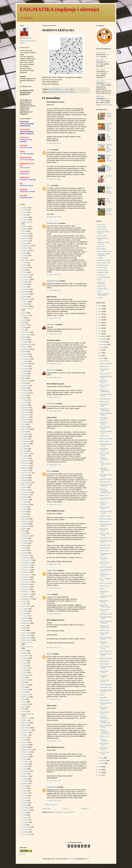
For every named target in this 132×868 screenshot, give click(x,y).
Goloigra (24, 337)
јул (101, 350)
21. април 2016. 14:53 (54, 364)
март (102, 758)
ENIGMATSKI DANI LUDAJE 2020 (109, 127)
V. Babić (24, 759)
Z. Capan (25, 796)
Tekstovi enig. (26, 752)
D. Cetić (24, 272)
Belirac (49, 594)
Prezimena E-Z (26, 565)
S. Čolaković (26, 656)
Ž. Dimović (25, 803)
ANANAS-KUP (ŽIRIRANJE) (104, 410)
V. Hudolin (25, 764)
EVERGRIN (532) (105, 482)
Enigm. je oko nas (27, 309)
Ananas (24, 231)
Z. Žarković (25, 829)
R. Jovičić (25, 611)
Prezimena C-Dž (27, 560)
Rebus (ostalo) (26, 633)
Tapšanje (24, 747)
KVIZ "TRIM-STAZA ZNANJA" (109, 137)
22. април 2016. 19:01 (54, 781)
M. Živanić (25, 458)
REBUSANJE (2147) (104, 709)
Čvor (23, 270)
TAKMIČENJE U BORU (105, 575)
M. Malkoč (25, 436)
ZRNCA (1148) (104, 441)
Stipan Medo (26, 723)
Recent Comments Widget (106, 105)
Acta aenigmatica (27, 222)
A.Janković (25, 220)
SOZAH (24, 702)
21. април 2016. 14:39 (54, 334)
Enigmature (25, 315)
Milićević (24, 487)
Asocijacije (25, 236)
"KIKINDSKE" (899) (106, 687)
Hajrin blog (101, 247)
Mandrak (50, 471)
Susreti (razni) (26, 728)
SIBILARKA (103, 698)
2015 (100, 767)
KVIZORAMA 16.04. (106, 567)
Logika (24, 424)
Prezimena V (26, 596)
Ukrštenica (72, 92)
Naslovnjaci (25, 519)
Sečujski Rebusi (103, 289)
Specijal (24, 707)
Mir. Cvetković (26, 492)
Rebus (24, 630)
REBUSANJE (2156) (104, 382)
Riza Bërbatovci (101, 52)
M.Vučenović (26, 466)
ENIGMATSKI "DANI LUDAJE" (105, 606)
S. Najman (25, 658)
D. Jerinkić (25, 277)
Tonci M (49, 150)
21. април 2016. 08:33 (54, 143)
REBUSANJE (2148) (104, 672)
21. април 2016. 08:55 (54, 217)
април (102, 358)
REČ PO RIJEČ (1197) (104, 508)
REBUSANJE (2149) (104, 643)
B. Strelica (25, 255)
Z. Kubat (24, 815)
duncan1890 (72, 859)
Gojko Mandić (26, 335)
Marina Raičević (27, 473)
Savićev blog (102, 286)
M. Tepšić (25, 456)
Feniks (24, 327)
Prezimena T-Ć (26, 592)
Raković (24, 626)
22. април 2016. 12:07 (54, 647)
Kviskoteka (25, 390)
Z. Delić (24, 800)
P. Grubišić (25, 543)
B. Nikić (24, 253)
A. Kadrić (25, 210)
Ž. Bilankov (25, 793)
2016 (100, 334)
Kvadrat (24, 388)
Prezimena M (26, 577)
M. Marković (25, 444)
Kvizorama (59, 92)
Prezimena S (26, 587)
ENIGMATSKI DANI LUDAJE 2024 (109, 148)
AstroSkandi (25, 238)
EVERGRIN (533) (105, 399)
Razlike (24, 628)
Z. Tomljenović (26, 827)
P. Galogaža (25, 541)
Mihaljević (65, 92)
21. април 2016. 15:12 (54, 377)
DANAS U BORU (105, 516)
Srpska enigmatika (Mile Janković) (104, 294)
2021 (100, 320)
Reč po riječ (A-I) (27, 640)
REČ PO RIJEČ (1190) (104, 753)
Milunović (25, 490)
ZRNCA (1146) (104, 522)
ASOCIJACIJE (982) (104, 370)
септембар (104, 345)
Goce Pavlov (26, 332)
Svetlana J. (25, 735)
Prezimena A (26, 555)
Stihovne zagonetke (28, 714)
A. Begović (25, 208)
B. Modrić (25, 248)
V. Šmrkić (25, 774)
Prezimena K (26, 572)
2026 (100, 306)
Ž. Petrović (25, 820)
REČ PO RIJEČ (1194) (104, 611)
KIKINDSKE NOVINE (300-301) (105, 470)
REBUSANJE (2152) (104, 530)
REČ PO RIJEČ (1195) (104, 563)
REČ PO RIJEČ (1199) (104, 428)
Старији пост (85, 809)
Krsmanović (25, 386)
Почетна (66, 809)
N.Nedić (24, 512)
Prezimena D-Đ (27, 563)
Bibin (23, 258)
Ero (23, 318)
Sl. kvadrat (25, 690)
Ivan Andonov (102, 249)
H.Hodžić (25, 339)
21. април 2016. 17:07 (54, 465)
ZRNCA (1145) (104, 551)
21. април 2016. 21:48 (54, 588)
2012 (100, 775)
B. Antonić (25, 241)
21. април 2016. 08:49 (54, 179)
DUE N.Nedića (102, 236)
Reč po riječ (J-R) (27, 643)
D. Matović (25, 282)
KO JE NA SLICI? (105, 374)
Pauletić (24, 548)
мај (101, 356)
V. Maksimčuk (26, 771)
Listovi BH (25, 407)
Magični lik (25, 468)
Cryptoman (25, 268)
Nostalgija (25, 524)
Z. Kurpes (25, 817)
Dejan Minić (25, 294)
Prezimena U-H (27, 594)
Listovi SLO (25, 417)
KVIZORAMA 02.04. (106, 651)
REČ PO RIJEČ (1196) (104, 534)
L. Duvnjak (25, 400)
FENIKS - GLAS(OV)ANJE (109, 115)
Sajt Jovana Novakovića (101, 283)
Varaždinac (25, 783)
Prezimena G (26, 567)
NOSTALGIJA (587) (106, 583)
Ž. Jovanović (26, 810)
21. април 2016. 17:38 (54, 504)
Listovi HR (25, 410)
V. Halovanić (26, 762)
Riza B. (100, 280)
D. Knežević (25, 280)
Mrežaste (25, 497)
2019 (100, 325)
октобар (103, 342)
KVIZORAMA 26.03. (106, 685)
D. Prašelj (25, 284)
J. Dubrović (25, 356)
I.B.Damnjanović (27, 344)
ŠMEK (100, 291)
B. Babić (24, 243)
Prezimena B (26, 558)
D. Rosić (24, 287)
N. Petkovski (26, 504)
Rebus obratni (26, 635)
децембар (103, 336)
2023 (100, 314)
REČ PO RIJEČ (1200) (104, 386)
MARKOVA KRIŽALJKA (104, 717)
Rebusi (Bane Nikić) (104, 277)
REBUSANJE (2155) (104, 423)
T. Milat (24, 740)
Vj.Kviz (24, 786)
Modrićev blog (102, 268)
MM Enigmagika (103, 265)
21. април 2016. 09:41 (54, 290)
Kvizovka (24, 398)
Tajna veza (25, 742)
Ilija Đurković (26, 349)
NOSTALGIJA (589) (106, 439)
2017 (100, 331)
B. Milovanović (26, 246)
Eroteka (24, 320)
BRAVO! (102, 589)
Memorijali (25, 478)
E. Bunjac (25, 301)
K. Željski (25, 373)
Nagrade (24, 517)
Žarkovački (25, 832)
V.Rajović (25, 779)
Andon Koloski (101, 69)
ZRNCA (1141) (104, 700)
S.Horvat (24, 673)
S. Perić (24, 660)
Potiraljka (25, 553)
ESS (23, 323)
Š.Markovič (25, 675)
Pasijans (24, 546)
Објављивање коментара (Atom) (64, 812)
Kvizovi (24, 395)
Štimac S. (25, 720)
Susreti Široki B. (27, 730)
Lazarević (25, 405)
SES (23, 682)
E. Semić (24, 304)
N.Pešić (24, 514)
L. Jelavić (25, 403)
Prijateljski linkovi (27, 599)
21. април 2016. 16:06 (54, 411)
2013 (100, 772)
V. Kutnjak (25, 767)
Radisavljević (26, 623)
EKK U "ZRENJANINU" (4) (105, 464)
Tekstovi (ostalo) (27, 750)
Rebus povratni (26, 638)
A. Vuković (25, 217)
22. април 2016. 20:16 (54, 800)
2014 (100, 770)
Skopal (24, 687)
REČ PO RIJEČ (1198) (104, 454)
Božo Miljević (26, 260)
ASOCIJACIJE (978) (104, 744)
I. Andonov (25, 342)
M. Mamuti (25, 439)
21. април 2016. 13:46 (54, 318)
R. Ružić (24, 614)
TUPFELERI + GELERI (104, 419)
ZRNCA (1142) (104, 661)
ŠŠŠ (23, 709)
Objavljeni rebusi (103, 272)
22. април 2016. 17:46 (54, 741)
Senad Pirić (25, 680)
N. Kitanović (25, 500)
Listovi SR (25, 420)
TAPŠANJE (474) (105, 545)
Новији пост (47, 809)
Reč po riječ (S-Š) (27, 647)
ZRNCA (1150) (104, 366)
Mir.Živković (25, 495)
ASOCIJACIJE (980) (104, 592)
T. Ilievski (25, 737)
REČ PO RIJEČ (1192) (104, 681)
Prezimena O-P (27, 582)
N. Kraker (25, 502)
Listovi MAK (25, 412)
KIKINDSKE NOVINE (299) (105, 722)
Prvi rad (24, 601)
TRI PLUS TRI (104, 436)
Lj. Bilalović (25, 422)
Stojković (24, 725)
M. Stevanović (26, 453)
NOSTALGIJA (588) (106, 519)
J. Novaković (26, 359)
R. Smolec (25, 616)
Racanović (25, 618)
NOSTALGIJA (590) (106, 364)
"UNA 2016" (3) (104, 361)
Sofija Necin (25, 697)
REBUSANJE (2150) (104, 602)
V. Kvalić (24, 769)
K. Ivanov (25, 366)
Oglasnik (24, 529)
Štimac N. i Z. (26, 718)
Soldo (23, 699)
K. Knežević (25, 369)
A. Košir (24, 215)
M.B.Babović (26, 461)
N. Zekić (24, 509)
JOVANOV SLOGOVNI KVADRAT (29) (105, 491)
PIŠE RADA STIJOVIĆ (109, 201)
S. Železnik (25, 668)
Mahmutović (25, 470)
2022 (100, 317)
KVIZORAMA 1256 (105, 479)
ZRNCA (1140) (104, 736)
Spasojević (25, 704)
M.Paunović (25, 463)
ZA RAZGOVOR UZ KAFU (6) (106, 622)
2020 (100, 323)
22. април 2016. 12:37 (54, 699)
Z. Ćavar (24, 798)
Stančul (24, 711)
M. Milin (24, 446)
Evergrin (24, 325)
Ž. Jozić (24, 813)
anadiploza (25, 226)
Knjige (24, 383)
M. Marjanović (26, 441)
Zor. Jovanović (26, 834)
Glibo (23, 330)
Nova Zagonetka (103, 270)
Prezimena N (26, 579)
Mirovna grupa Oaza (104, 263)
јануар (102, 763)
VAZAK (100, 298)
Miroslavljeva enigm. (104, 260)
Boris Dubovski (103, 229)
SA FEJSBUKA (104, 664)
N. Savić (24, 507)
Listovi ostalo (26, 415)
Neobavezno (26, 521)
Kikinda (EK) (26, 381)
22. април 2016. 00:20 (54, 614)
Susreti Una (25, 733)
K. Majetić (25, 371)
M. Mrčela (25, 449)
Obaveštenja (26, 526)
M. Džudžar (25, 434)
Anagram (25, 229)
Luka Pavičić (26, 429)
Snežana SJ (25, 695)
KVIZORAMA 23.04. (106, 538)
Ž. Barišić (25, 791)
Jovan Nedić (26, 364)
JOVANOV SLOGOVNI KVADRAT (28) (105, 732)
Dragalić (24, 297)
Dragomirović (26, 299)
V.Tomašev (25, 781)
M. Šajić (24, 451)
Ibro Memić (25, 347)
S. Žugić (24, 670)
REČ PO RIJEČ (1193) (104, 647)
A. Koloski (25, 212)
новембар (103, 339)
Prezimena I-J (26, 570)
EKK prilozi (25, 306)
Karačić (24, 376)
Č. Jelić (24, 263)
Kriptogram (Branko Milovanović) (104, 255)
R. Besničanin (26, 606)
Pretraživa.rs (102, 275)
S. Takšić (24, 665)
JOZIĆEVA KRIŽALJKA (104, 459)
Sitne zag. (25, 685)
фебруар (103, 761)
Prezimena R (26, 584)
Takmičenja (25, 745)
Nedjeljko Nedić (52, 571)
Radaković (25, 621)
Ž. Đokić (24, 805)
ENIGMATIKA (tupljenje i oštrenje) (59, 9)
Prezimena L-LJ (27, 575)
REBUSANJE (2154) (104, 450)
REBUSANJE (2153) (104, 504)
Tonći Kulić (25, 754)
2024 (100, 312)
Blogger (87, 859)
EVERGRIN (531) (105, 548)
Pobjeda (24, 550)
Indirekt (24, 352)
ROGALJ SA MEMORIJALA (105, 391)
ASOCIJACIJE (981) (104, 405)
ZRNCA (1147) (104, 495)
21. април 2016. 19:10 (54, 564)
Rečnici (24, 651)
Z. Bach (24, 788)
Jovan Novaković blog (105, 251)
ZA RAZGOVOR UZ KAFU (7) (106, 486)
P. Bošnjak (25, 538)
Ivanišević (25, 354)
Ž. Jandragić (26, 808)
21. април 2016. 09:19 (54, 275)
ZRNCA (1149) (104, 402)
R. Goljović (25, 609)
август (102, 347)
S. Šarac (24, 663)
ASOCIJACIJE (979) (104, 634)
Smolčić (24, 692)
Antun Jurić (25, 234)
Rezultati (24, 653)
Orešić (24, 533)
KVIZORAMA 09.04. (106, 614)
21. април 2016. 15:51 (54, 397)
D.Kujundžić (25, 289)
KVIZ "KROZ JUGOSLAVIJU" (109, 168)
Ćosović (24, 265)
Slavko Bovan (51, 324)
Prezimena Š (26, 589)
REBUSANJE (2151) (104, 559)
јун (101, 353)
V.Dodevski (25, 776)
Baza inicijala (102, 227)
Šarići (23, 677)
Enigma (24, 313)
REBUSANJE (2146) (104, 749)
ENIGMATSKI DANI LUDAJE (109, 158)
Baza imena (102, 224)
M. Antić (24, 432)
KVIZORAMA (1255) (104, 677)
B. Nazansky (51, 92)
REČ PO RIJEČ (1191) (104, 713)
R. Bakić (24, 604)
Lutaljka (100, 258)
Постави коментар (51, 805)
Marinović (25, 475)
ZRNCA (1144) (104, 586)
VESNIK (102, 695)
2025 (100, 309)
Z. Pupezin (25, 822)
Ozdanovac (25, 536)
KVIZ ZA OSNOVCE (104, 740)
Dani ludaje (25, 292)
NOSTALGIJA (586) (106, 658)
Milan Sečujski (26, 483)
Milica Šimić (25, 485)
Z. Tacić (24, 825)
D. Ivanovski (25, 275)
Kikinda (24, 378)
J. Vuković (25, 361)
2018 (100, 328)
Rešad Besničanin (53, 223)
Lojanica (24, 427)
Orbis (23, 531)
